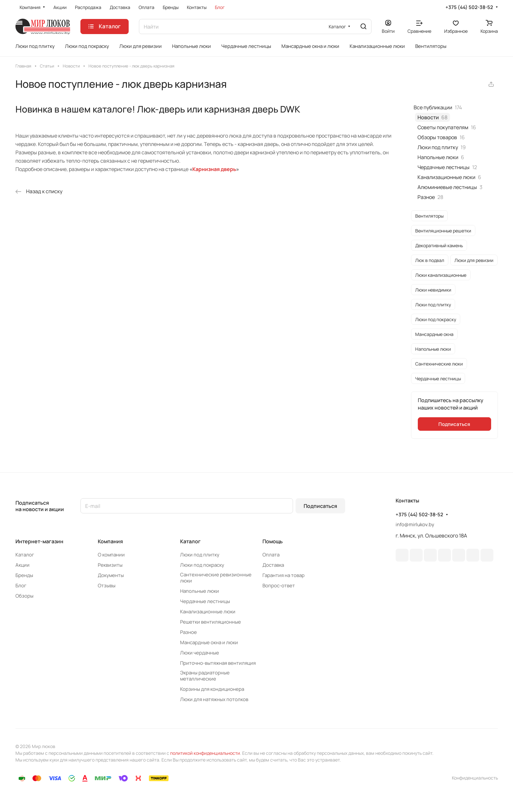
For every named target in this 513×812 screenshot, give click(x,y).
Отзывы (107, 586)
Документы (111, 575)
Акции (23, 565)
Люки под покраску (202, 565)
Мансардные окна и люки (209, 642)
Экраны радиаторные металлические (205, 676)
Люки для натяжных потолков (214, 699)
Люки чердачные (200, 653)
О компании (111, 555)
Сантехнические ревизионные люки (216, 578)
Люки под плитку (200, 555)
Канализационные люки (208, 612)
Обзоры (24, 596)
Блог (21, 586)
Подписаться (320, 506)
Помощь (273, 541)
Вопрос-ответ (279, 586)
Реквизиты (110, 565)
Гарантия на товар (284, 575)
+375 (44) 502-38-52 (469, 7)
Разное (188, 632)
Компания (110, 541)
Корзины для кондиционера (212, 689)
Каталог (25, 555)
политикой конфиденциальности (205, 753)
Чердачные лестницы (205, 601)
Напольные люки (200, 591)
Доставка (273, 565)
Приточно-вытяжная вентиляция (218, 663)
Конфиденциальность (475, 778)
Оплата (271, 555)
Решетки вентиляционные (211, 622)
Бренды (24, 575)
